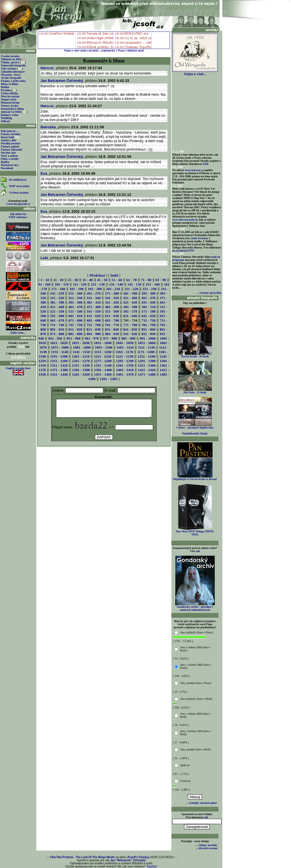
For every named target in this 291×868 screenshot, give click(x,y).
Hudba (5, 87)
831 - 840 (112, 329)
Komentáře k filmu (12, 109)
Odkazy (5, 121)
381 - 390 (57, 302)
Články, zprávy (10, 62)
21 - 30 (73, 280)
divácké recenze (208, 848)
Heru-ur (47, 68)
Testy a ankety (9, 156)
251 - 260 (75, 293)
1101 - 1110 (125, 347)
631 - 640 (130, 316)
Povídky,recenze (11, 143)
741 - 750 (75, 325)
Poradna (6, 90)
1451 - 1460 (103, 374)
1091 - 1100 (104, 347)
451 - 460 (57, 307)
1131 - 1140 (60, 352)
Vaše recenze (8, 69)
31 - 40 (88, 280)
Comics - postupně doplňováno (195, 426)
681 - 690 (94, 320)
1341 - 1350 (125, 365)
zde (198, 551)
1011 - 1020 (59, 343)
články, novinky (208, 845)
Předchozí (97, 275)
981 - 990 (128, 338)
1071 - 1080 (60, 347)
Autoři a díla (8, 140)
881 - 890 (75, 334)
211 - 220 (131, 289)
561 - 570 (130, 311)
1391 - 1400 (103, 370)
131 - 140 (116, 284)
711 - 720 (148, 320)
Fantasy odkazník (12, 150)
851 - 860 (148, 329)
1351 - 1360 (146, 365)
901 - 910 (112, 334)
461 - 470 (75, 307)
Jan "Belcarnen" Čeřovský (128, 860)
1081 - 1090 (82, 347)
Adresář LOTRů (11, 112)
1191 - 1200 (59, 356)
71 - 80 (146, 280)
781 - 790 (149, 325)
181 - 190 (77, 289)
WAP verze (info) (19, 186)
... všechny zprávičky (209, 293)
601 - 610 (75, 316)
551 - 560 (112, 311)
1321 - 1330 (81, 365)
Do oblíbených (18, 180)
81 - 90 (161, 280)
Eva (44, 173)
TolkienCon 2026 (13, 59)
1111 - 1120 (146, 347)
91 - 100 (44, 284)
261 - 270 (94, 293)
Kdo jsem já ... (10, 131)
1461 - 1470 (125, 374)
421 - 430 (130, 302)
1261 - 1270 (81, 361)
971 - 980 (110, 338)
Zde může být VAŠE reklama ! (18, 216)
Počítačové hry (10, 165)
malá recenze (199, 238)
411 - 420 (112, 302)
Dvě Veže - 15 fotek (195, 391)
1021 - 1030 (81, 343)
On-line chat (8, 153)
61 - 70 (132, 280)
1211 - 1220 (102, 356)
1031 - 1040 (103, 343)
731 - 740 (57, 325)
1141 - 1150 (81, 352)
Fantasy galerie (10, 146)
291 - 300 (149, 293)
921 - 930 (148, 334)
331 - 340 (93, 298)
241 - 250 (57, 293)
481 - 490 (112, 307)
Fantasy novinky (11, 134)
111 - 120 (80, 284)
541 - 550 (94, 311)
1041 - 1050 (125, 343)
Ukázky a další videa (13, 81)
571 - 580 (149, 311)
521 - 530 (57, 311)
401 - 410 (94, 302)
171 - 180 (58, 289)
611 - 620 (94, 316)
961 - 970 (92, 338)
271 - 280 (112, 293)
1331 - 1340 (103, 365)
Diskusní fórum (10, 103)
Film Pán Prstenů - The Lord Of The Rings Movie (82, 857)
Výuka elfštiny (10, 93)
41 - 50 (102, 280)
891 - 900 (94, 334)
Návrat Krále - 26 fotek (195, 355)
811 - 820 (75, 329)
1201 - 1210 (81, 356)
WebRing (6, 118)
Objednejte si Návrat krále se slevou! (195, 478)
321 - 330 (75, 298)
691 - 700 (112, 320)
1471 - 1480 (147, 374)
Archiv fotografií (11, 78)
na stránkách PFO (183, 251)
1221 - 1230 (125, 356)
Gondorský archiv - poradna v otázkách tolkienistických (195, 607)
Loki (44, 258)
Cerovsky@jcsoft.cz (18, 204)
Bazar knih (7, 137)
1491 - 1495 (108, 379)
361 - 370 (148, 298)
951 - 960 (73, 338)
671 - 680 (75, 320)
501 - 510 (149, 307)
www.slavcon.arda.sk (185, 220)
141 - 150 (134, 284)
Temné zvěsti (9, 99)
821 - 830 (93, 329)
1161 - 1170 (124, 352)
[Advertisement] (104, 463)
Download (7, 168)
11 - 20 (58, 280)
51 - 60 (117, 280)
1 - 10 (45, 280)
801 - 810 (57, 329)
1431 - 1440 (59, 374)
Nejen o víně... (195, 72)
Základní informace (13, 72)
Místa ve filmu (10, 84)
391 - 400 (75, 302)
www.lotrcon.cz (194, 170)
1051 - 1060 (146, 343)
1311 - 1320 (59, 365)
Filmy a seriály (10, 159)
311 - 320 (57, 298)
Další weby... (18, 333)
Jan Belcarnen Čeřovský (62, 81)
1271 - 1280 (103, 361)
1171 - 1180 (146, 352)
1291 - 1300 (147, 361)
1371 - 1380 (59, 370)
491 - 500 (130, 307)
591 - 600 (57, 316)
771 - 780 (130, 325)
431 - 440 (148, 302)
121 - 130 (98, 284)
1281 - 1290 (125, 361)
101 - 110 (62, 284)
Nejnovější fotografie (13, 65)
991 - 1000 (147, 338)
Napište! (152, 866)
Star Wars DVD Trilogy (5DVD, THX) (195, 532)
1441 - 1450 (81, 374)
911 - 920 (130, 334)
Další (114, 275)
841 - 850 (130, 329)
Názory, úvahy (10, 106)
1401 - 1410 (125, 370)
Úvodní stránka (10, 56)
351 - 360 (130, 298)
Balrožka (48, 127)
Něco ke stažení (10, 96)
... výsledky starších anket (201, 803)
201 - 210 (113, 289)
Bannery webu (10, 115)
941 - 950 (55, 338)
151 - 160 (153, 284)
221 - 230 (149, 289)
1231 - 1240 (146, 356)
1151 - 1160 (103, 352)
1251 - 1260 (59, 361)
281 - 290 (130, 293)
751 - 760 (94, 325)
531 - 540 (75, 311)
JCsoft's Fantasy (138, 857)
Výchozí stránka (19, 193)
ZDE (206, 164)
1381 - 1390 (81, 370)
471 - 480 (94, 307)
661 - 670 (57, 320)
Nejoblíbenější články (195, 433)
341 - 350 (112, 298)
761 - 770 (112, 325)
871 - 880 (57, 334)
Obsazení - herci (11, 75)
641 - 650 (148, 316)
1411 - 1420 (147, 370)
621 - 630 (112, 316)
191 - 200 (95, 289)
